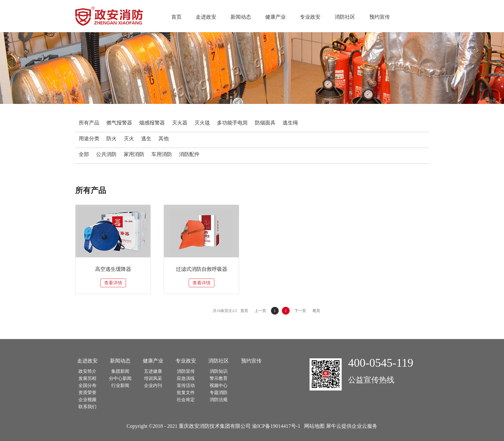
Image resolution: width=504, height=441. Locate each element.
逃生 (146, 138)
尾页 (316, 311)
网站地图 (313, 426)
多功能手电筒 (232, 123)
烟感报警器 (152, 123)
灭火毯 (202, 123)
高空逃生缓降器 (113, 269)
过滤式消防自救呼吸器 (202, 269)
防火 (112, 138)
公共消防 (106, 154)
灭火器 (180, 123)
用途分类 (89, 138)
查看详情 (113, 283)
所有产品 (89, 123)
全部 (84, 154)
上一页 (260, 311)
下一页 (300, 311)
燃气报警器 (119, 123)
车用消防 (162, 154)
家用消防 (134, 154)
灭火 (129, 138)
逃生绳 (290, 123)
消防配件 (189, 154)
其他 (164, 138)
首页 (176, 17)
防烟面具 (265, 123)
